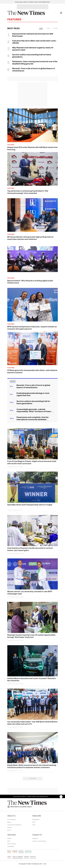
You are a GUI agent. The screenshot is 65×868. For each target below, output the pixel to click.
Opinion (15, 851)
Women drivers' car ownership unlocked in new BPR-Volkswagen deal (30, 593)
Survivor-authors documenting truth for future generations (33, 402)
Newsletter (36, 819)
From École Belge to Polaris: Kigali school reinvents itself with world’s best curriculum (32, 462)
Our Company (12, 819)
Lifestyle (28, 851)
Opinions (35, 838)
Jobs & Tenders (18, 857)
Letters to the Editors (39, 841)
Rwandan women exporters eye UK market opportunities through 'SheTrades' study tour (31, 636)
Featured (11, 145)
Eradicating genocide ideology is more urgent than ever (33, 394)
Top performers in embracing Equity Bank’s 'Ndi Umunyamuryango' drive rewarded (28, 192)
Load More (33, 778)
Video (9, 857)
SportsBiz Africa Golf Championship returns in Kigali (30, 505)
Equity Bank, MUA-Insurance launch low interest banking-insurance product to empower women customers (32, 766)
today (41, 28)
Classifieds (11, 846)
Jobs (34, 825)
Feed (9, 830)
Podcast (33, 857)
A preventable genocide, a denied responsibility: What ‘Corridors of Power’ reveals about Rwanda (34, 411)
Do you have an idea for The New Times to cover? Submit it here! (32, 2)
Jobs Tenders (12, 844)
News (9, 851)
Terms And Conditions (14, 825)
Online (9, 838)
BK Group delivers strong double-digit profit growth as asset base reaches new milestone (30, 238)
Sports (21, 851)
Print (34, 822)
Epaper (26, 857)
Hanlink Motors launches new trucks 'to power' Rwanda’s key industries (32, 680)
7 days (48, 28)
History (10, 827)
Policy (9, 822)
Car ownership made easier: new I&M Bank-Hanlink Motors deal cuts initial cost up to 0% (32, 723)
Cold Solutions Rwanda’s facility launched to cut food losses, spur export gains (30, 549)
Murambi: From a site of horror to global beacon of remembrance (33, 386)
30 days (56, 28)
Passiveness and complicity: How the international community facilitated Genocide (32, 418)
